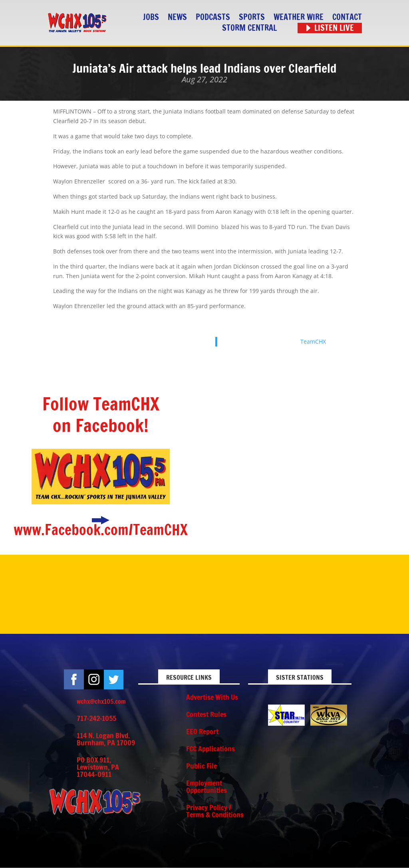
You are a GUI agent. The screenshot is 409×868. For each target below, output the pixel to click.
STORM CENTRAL (249, 28)
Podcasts (213, 17)
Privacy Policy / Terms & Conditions (215, 811)
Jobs (151, 17)
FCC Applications (210, 749)
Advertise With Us (212, 697)
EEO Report (202, 731)
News (177, 17)
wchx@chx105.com (101, 701)
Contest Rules (206, 714)
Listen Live (334, 28)
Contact (347, 17)
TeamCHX (313, 341)
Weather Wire (299, 17)
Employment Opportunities (206, 786)
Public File (202, 766)
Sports (252, 17)
